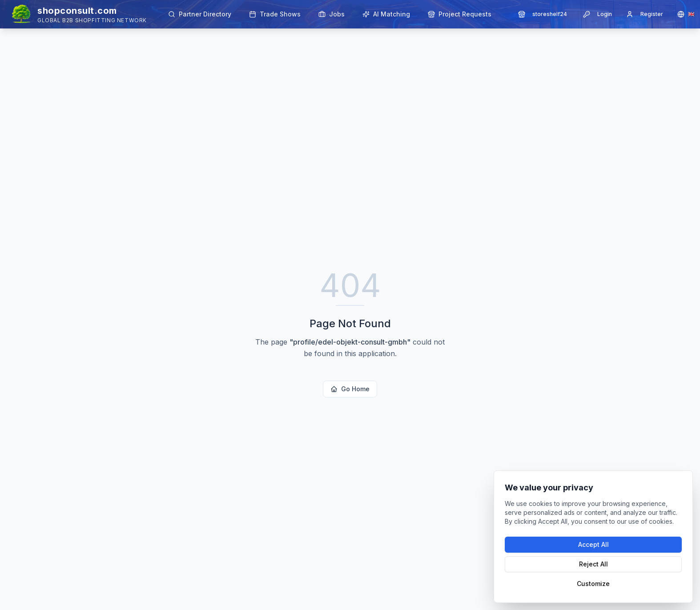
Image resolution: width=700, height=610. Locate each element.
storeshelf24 (543, 14)
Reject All (593, 564)
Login (597, 14)
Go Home (350, 389)
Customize (593, 584)
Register (645, 14)
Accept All (593, 544)
